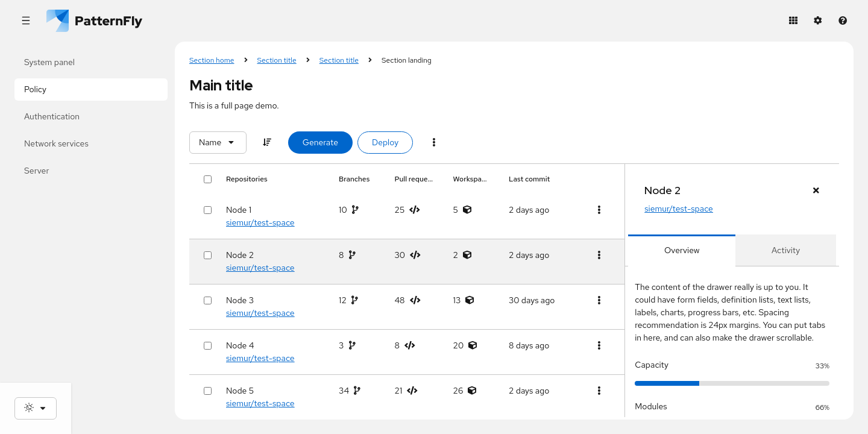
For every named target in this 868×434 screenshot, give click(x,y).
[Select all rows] (208, 179)
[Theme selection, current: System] (36, 408)
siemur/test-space (260, 222)
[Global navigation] (26, 21)
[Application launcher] (793, 21)
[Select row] (208, 210)
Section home (212, 60)
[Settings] (818, 21)
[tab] (682, 250)
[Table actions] (599, 210)
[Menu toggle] (434, 143)
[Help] (842, 21)
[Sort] (267, 143)
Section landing (407, 60)
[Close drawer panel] (816, 191)
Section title (277, 60)
